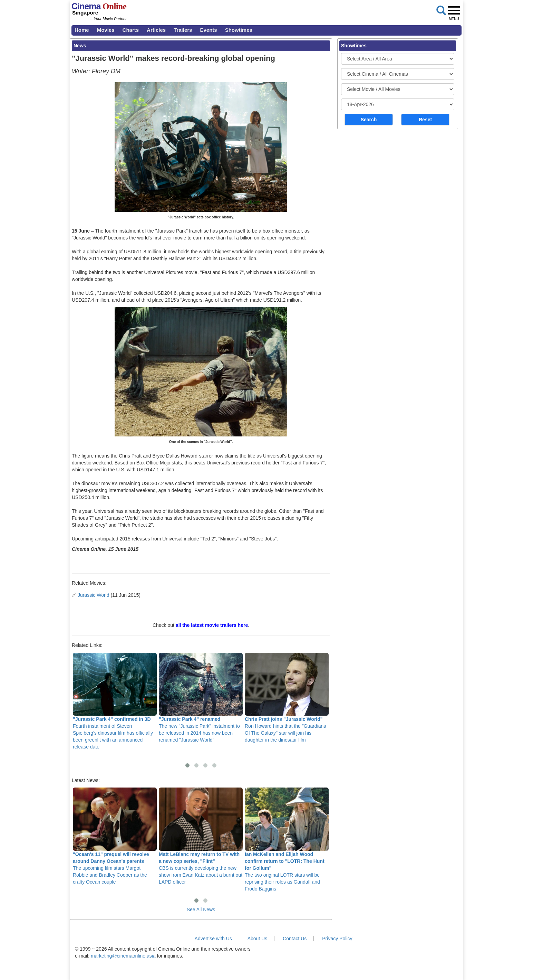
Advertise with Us (213, 939)
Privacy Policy (337, 939)
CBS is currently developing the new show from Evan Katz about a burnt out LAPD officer (201, 836)
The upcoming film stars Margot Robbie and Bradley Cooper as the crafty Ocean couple (115, 836)
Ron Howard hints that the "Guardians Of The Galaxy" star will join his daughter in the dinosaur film (287, 698)
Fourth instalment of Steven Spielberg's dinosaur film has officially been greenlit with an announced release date (115, 701)
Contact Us (295, 939)
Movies (106, 30)
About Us (258, 939)
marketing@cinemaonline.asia (123, 956)
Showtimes (239, 30)
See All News (201, 910)
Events (208, 30)
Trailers (183, 30)
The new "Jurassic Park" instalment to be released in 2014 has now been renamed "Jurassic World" (201, 698)
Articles (156, 30)
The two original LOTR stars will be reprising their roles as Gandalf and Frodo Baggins (287, 839)
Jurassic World (94, 595)
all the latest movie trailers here (212, 625)
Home (82, 30)
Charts (131, 30)
